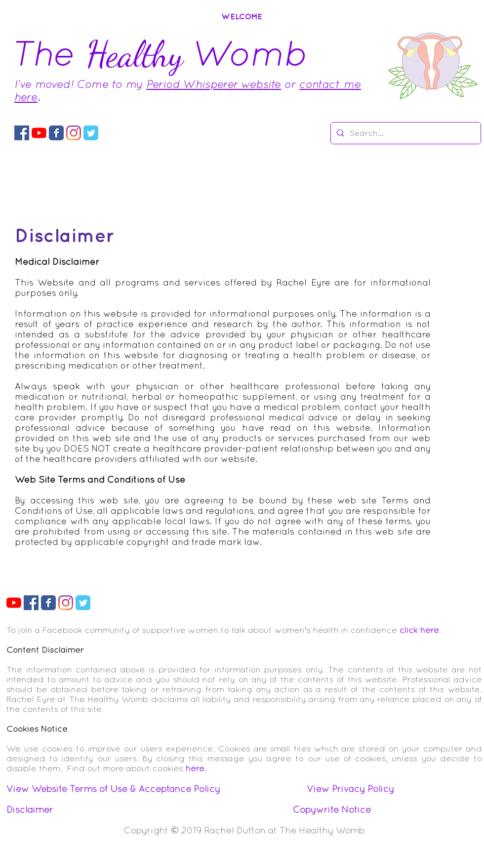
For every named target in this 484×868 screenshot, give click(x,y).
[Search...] (405, 133)
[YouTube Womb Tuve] (39, 133)
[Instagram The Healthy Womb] (74, 133)
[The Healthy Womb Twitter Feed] (91, 133)
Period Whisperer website (214, 84)
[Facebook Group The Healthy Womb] (22, 133)
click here (419, 630)
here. (196, 768)
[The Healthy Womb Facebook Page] (56, 133)
